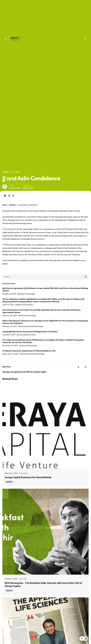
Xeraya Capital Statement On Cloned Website (28, 478)
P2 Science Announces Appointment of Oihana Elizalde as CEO (29, 351)
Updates (6, 172)
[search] (86, 277)
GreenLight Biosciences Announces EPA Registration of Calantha (30, 332)
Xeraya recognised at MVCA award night (24, 372)
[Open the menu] (6, 39)
